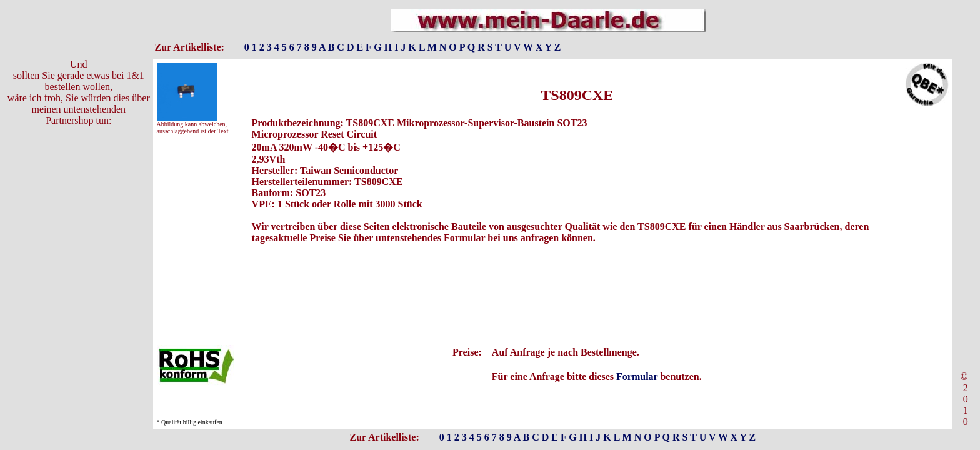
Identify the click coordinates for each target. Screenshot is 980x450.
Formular (637, 377)
